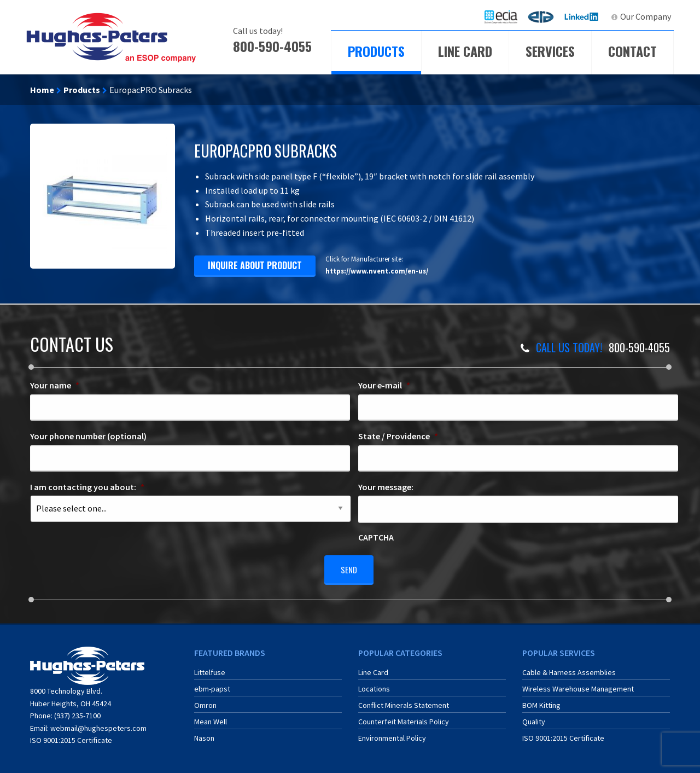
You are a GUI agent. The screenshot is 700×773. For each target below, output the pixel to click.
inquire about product (255, 265)
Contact (632, 51)
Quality (534, 717)
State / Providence (398, 436)
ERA (544, 16)
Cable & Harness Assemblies (569, 668)
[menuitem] (501, 17)
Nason (204, 734)
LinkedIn (583, 16)
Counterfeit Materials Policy (404, 717)
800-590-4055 (272, 46)
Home (42, 90)
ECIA (506, 16)
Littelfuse (210, 668)
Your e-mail (384, 385)
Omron (205, 701)
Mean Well (211, 717)
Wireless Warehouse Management (578, 684)
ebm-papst (212, 684)
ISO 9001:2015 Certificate (71, 736)
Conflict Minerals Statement (404, 701)
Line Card (465, 51)
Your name (55, 385)
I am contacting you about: (87, 487)
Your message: (386, 487)
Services (550, 51)
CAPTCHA (376, 537)
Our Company (646, 16)
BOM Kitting (541, 701)
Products (376, 51)
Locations (374, 684)
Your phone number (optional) (88, 436)
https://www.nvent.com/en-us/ (377, 271)
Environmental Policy (392, 734)
